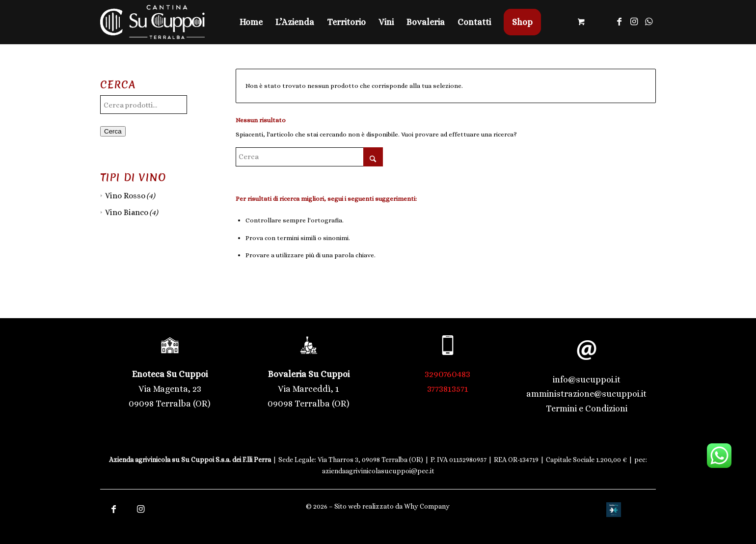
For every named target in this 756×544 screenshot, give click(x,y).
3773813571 (448, 389)
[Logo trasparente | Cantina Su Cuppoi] (152, 22)
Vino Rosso (125, 196)
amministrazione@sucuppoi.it (586, 394)
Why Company (427, 506)
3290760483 (447, 374)
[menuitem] (251, 22)
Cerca (113, 131)
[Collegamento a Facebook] (619, 22)
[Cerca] (309, 157)
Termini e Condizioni (587, 408)
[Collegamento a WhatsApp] (648, 22)
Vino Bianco (127, 212)
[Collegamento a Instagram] (634, 22)
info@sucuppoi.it (587, 380)
